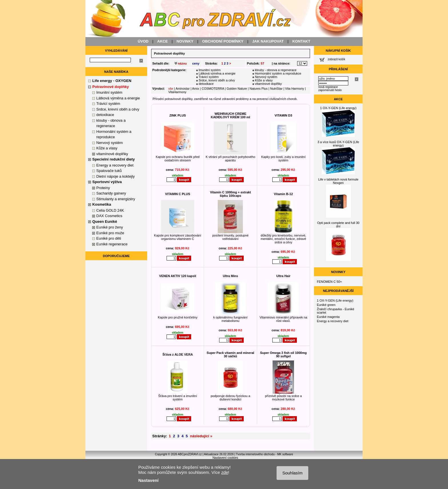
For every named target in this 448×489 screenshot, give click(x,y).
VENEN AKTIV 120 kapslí (178, 276)
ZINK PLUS (178, 115)
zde (225, 472)
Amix (195, 89)
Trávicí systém (108, 104)
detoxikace (105, 115)
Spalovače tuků (109, 171)
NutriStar (276, 89)
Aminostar (183, 89)
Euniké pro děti (109, 238)
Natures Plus (258, 89)
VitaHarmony (177, 92)
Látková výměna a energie (118, 98)
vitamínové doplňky (112, 154)
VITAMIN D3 (283, 115)
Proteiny (103, 188)
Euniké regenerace (112, 244)
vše (171, 89)
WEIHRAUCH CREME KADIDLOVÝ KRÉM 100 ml (231, 115)
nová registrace (328, 87)
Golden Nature (237, 89)
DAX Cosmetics (109, 216)
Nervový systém (109, 143)
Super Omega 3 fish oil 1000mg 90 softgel (283, 354)
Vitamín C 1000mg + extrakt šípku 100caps (230, 194)
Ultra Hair (283, 276)
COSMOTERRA (213, 89)
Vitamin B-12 (283, 194)
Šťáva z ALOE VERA (177, 354)
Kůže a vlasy (107, 148)
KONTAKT (301, 41)
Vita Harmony (295, 89)
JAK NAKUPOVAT (268, 41)
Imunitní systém (109, 92)
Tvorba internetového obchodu (255, 454)
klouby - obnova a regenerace (276, 70)
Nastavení (148, 480)
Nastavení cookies (225, 458)
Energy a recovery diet (115, 165)
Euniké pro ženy (110, 227)
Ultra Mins (230, 276)
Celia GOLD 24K (110, 210)
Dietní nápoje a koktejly (115, 176)
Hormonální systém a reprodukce (278, 73)
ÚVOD (143, 41)
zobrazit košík (336, 59)
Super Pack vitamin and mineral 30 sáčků (230, 354)
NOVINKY (185, 41)
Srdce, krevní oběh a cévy (118, 109)
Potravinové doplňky (169, 53)
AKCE (162, 41)
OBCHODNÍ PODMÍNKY (223, 41)
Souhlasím (292, 473)
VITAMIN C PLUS (178, 194)
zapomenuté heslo (330, 90)
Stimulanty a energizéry (116, 199)
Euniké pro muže (110, 233)
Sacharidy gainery (111, 193)
